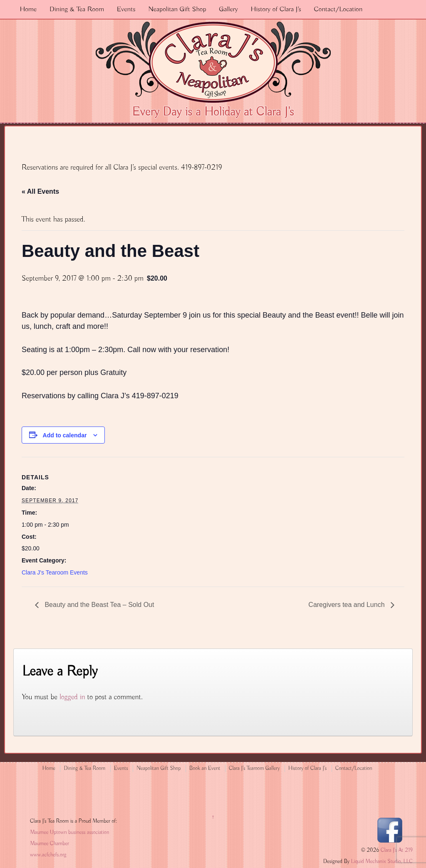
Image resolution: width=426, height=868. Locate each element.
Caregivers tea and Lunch (347, 605)
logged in (72, 697)
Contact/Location (338, 9)
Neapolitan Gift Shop (177, 9)
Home (28, 9)
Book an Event (205, 768)
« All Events (40, 191)
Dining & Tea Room (77, 9)
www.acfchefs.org (48, 855)
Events (126, 9)
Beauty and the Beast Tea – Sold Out (98, 605)
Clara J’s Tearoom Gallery (254, 768)
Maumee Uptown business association (69, 832)
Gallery (228, 9)
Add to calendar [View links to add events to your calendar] (65, 435)
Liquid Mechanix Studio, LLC (382, 862)
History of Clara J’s (276, 9)
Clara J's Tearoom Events (55, 572)
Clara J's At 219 (396, 850)
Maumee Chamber (50, 844)
